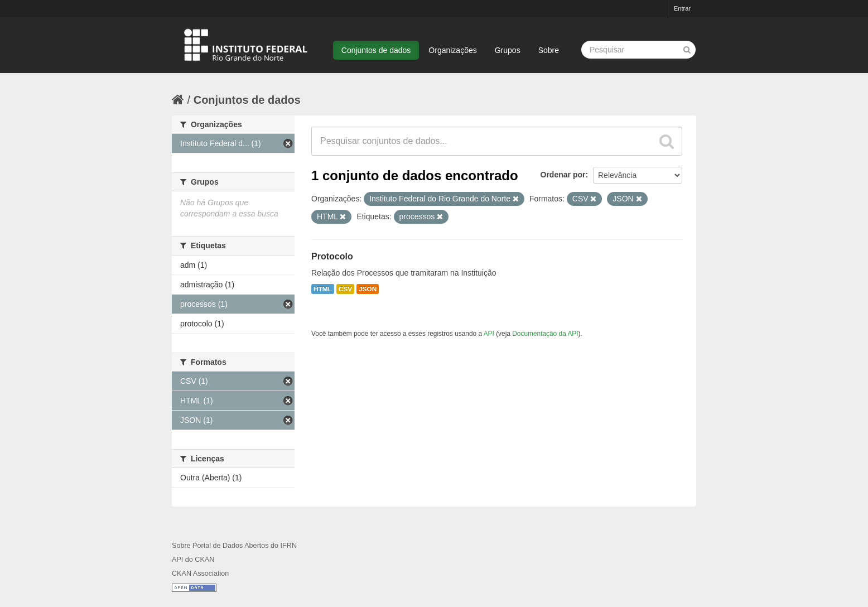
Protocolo (332, 256)
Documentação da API (545, 334)
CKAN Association (200, 574)
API (489, 334)
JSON (368, 289)
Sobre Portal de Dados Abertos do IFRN (234, 546)
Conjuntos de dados (376, 50)
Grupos (508, 50)
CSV (345, 289)
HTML (323, 289)
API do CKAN (193, 560)
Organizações (452, 50)
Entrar (682, 8)
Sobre (549, 50)
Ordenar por (563, 175)
